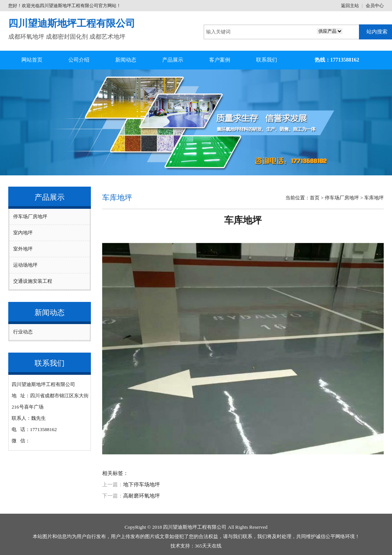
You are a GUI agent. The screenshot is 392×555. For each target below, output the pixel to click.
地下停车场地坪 (142, 485)
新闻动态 (126, 60)
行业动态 (23, 332)
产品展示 (173, 60)
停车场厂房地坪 (30, 216)
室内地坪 (23, 233)
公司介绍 (79, 60)
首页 (315, 198)
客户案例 (220, 60)
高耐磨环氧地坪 (142, 496)
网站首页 (32, 60)
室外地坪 (23, 249)
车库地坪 (374, 198)
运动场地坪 (25, 265)
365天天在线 (208, 546)
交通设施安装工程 (33, 281)
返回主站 (350, 6)
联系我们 (267, 60)
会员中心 (375, 6)
